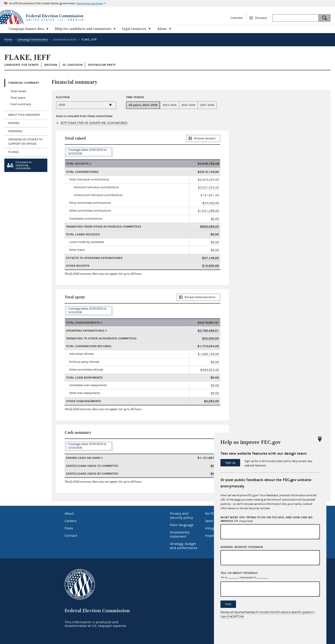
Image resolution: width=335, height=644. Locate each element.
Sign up (230, 463)
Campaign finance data (32, 40)
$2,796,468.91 (208, 331)
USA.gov (211, 528)
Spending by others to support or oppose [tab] (25, 142)
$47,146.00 (211, 258)
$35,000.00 (211, 338)
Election (63, 97)
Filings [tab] (14, 152)
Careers (71, 521)
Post (228, 604)
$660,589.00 (210, 227)
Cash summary (21, 104)
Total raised (18, 91)
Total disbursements (83, 323)
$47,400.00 (211, 203)
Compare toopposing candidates (24, 165)
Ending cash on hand (83, 458)
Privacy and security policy (181, 516)
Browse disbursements (200, 297)
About (69, 514)
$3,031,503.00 (208, 187)
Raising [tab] (14, 123)
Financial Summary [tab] (24, 83)
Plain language (182, 525)
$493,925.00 (210, 370)
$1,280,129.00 (208, 354)
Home (8, 40)
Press (69, 528)
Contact (71, 536)
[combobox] (295, 18)
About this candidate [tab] (24, 115)
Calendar (237, 18)
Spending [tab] (15, 131)
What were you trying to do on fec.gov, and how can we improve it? (267, 519)
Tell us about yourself (239, 573)
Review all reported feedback (239, 612)
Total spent (18, 98)
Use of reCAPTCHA (232, 617)
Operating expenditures (85, 331)
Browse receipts (205, 138)
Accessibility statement (180, 534)
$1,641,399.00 (208, 211)
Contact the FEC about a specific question (286, 612)
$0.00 (215, 219)
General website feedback (242, 547)
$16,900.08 (211, 266)
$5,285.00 (211, 401)
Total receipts (77, 164)
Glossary (261, 18)
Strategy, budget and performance (184, 546)
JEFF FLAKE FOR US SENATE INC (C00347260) (94, 123)
